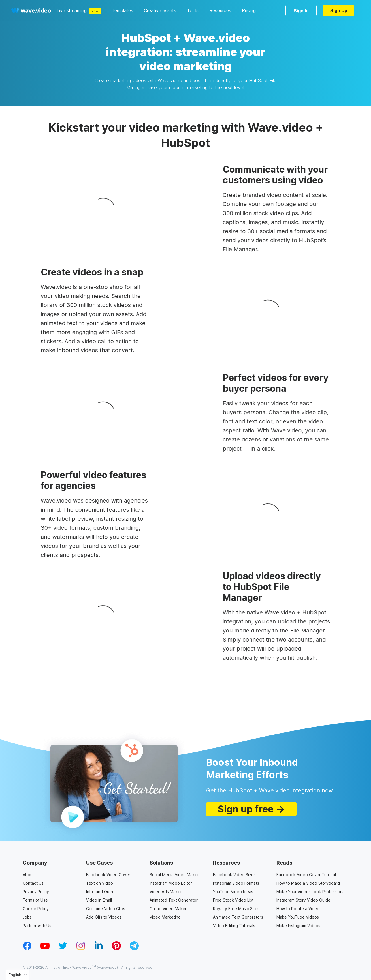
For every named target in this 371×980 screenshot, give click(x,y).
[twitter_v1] (63, 949)
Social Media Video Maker (174, 875)
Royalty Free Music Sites (236, 909)
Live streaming (72, 10)
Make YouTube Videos (298, 917)
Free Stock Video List (233, 900)
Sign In (301, 11)
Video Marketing (165, 917)
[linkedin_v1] (99, 949)
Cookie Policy (36, 909)
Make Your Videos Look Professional (311, 892)
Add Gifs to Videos (104, 917)
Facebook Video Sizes (234, 875)
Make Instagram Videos (298, 926)
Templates (122, 10)
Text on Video (100, 883)
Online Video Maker (168, 909)
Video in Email (99, 900)
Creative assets (160, 10)
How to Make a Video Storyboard (308, 883)
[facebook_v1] (27, 949)
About (28, 875)
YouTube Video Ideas (233, 892)
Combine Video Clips (106, 909)
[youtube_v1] (45, 949)
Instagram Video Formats (236, 883)
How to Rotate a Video (298, 909)
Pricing (249, 10)
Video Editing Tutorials (234, 926)
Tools (193, 10)
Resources (220, 10)
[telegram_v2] (134, 949)
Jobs (27, 917)
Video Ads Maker (166, 892)
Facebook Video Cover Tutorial (306, 875)
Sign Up (339, 10)
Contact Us (33, 883)
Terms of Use (35, 900)
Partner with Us (37, 926)
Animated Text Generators (238, 917)
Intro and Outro (100, 892)
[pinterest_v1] (116, 949)
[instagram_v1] (81, 949)
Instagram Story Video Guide (303, 900)
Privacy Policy (36, 892)
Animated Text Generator (174, 900)
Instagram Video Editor (171, 883)
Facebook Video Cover (108, 875)
